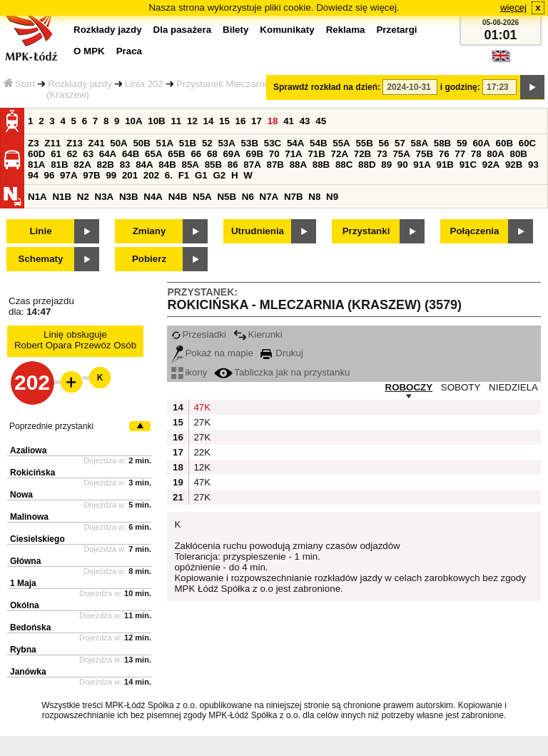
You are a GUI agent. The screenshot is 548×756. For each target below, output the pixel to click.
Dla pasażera (183, 30)
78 (476, 154)
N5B (227, 197)
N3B (129, 197)
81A (36, 165)
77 (460, 154)
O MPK (89, 51)
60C (527, 143)
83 (125, 165)
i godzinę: (460, 87)
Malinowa (29, 517)
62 (72, 154)
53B (250, 143)
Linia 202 (144, 84)
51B (188, 143)
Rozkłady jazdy (80, 84)
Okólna (25, 605)
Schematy (41, 259)
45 (321, 121)
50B (141, 143)
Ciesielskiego (37, 539)
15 (224, 121)
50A (118, 143)
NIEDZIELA (513, 387)
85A (190, 165)
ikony (189, 372)
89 (386, 165)
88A (298, 165)
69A (231, 154)
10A (133, 121)
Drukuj (282, 353)
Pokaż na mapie (212, 353)
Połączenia (475, 231)
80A (495, 154)
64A (108, 154)
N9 (332, 197)
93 (533, 165)
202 (151, 175)
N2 (83, 197)
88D (367, 165)
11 (176, 121)
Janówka (28, 672)
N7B (294, 197)
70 (274, 154)
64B (131, 154)
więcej (513, 7)
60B (504, 143)
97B (91, 175)
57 (400, 143)
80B (519, 154)
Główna (25, 561)
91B (445, 165)
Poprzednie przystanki (51, 426)
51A (165, 143)
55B (364, 143)
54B (318, 143)
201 (130, 175)
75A (401, 154)
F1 (184, 175)
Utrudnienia (258, 231)
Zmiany (149, 231)
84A (144, 165)
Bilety (235, 30)
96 (50, 175)
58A (420, 143)
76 (444, 154)
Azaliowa (28, 450)
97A (68, 175)
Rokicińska (32, 473)
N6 (248, 197)
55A (341, 143)
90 (403, 165)
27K (201, 422)
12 (192, 121)
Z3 (34, 143)
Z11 (52, 143)
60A (481, 143)
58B (442, 143)
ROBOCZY (409, 387)
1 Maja (23, 583)
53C (273, 143)
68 (212, 154)
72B (362, 154)
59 (462, 143)
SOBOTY (461, 387)
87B (275, 165)
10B (156, 121)
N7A (269, 197)
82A (82, 165)
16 (241, 121)
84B (167, 165)
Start (19, 84)
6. (169, 175)
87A (252, 165)
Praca (129, 51)
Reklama (346, 30)
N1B (62, 197)
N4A (153, 197)
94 (33, 175)
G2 (219, 175)
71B (316, 154)
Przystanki (366, 231)
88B (321, 165)
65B (176, 154)
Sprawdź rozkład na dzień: (327, 87)
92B (514, 165)
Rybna (23, 650)
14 (209, 121)
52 (207, 143)
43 (305, 121)
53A (226, 143)
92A (491, 165)
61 (56, 154)
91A (422, 165)
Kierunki (258, 334)
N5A (202, 197)
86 (233, 165)
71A (293, 154)
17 (257, 121)
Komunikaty (287, 30)
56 (384, 143)
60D (36, 154)
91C (468, 165)
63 (88, 154)
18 (273, 121)
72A (340, 154)
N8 (314, 197)
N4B (178, 197)
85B (213, 165)
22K (201, 452)
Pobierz (149, 259)
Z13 (75, 143)
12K (201, 467)
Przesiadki (198, 334)
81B (59, 165)
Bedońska (30, 628)
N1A (37, 197)
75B (425, 154)
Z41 (97, 143)
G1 (201, 175)
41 (289, 121)
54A (295, 143)
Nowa (21, 495)
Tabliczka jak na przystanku (282, 372)
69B (255, 154)
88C (344, 165)
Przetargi (396, 30)
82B (105, 165)
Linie (40, 231)
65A (153, 154)
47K (201, 407)
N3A (105, 197)
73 (382, 154)
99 (111, 175)
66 (196, 154)
